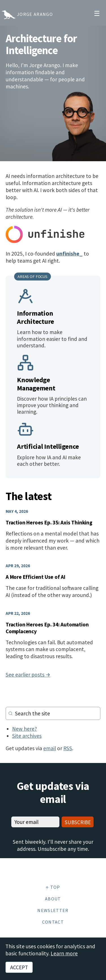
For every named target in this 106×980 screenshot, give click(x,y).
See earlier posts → (28, 675)
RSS (68, 748)
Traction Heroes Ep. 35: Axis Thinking (49, 522)
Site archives (27, 736)
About (53, 899)
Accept (19, 967)
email (50, 748)
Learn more (64, 953)
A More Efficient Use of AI (35, 577)
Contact (53, 922)
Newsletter (53, 910)
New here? (25, 729)
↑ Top (53, 887)
